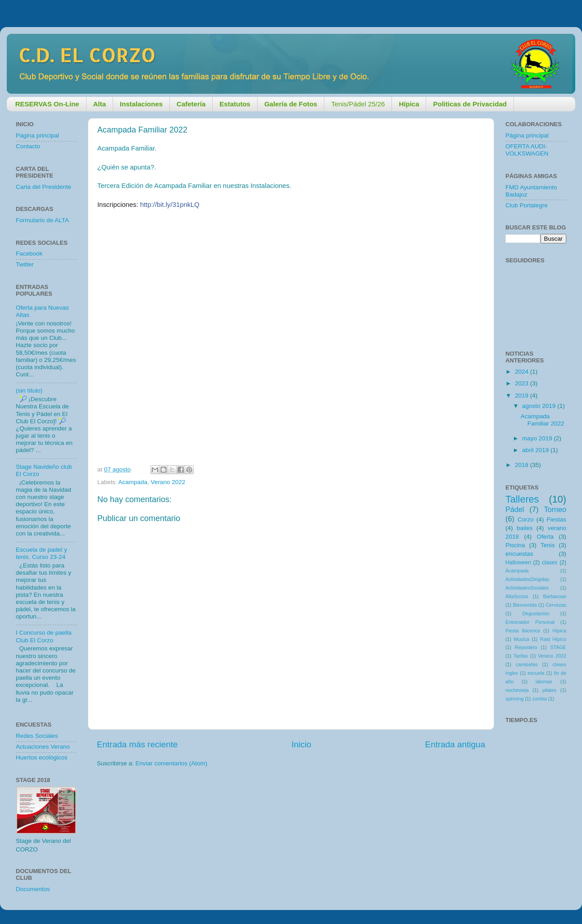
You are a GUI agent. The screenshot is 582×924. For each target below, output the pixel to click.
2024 (523, 372)
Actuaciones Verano (43, 747)
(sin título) (29, 391)
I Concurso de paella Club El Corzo (44, 636)
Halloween (518, 563)
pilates (549, 690)
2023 (523, 383)
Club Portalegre (527, 205)
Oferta (545, 537)
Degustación (536, 613)
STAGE (558, 647)
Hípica (559, 631)
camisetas (527, 664)
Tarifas (521, 656)
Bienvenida (525, 605)
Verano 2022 (168, 482)
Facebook (29, 254)
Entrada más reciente (137, 744)
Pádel (515, 509)
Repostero (526, 647)
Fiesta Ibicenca (523, 631)
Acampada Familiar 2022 (543, 420)
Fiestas (556, 519)
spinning (514, 699)
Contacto (28, 146)
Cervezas (556, 605)
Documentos (33, 889)
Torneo (555, 509)
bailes (525, 528)
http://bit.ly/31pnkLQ (170, 205)
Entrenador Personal (530, 622)
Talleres (522, 499)
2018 (523, 465)
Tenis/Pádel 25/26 (358, 104)
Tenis (548, 545)
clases (550, 563)
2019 (523, 396)
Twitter (25, 264)
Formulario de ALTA (42, 220)
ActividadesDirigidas (527, 579)
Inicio (301, 744)
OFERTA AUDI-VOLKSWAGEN (527, 150)
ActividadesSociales (527, 588)
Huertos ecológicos (42, 757)
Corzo (526, 519)
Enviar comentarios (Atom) (172, 763)
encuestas (519, 554)
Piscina (515, 545)
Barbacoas (555, 596)
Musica (522, 639)
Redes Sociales (37, 736)
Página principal (37, 135)
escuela (536, 673)
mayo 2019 (538, 438)
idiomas (544, 682)
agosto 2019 (540, 406)
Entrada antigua (455, 744)
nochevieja (517, 690)
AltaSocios (517, 596)
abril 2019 (536, 450)
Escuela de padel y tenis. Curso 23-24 (41, 553)
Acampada (133, 482)
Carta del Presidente (43, 187)
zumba (539, 699)
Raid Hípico (553, 639)
